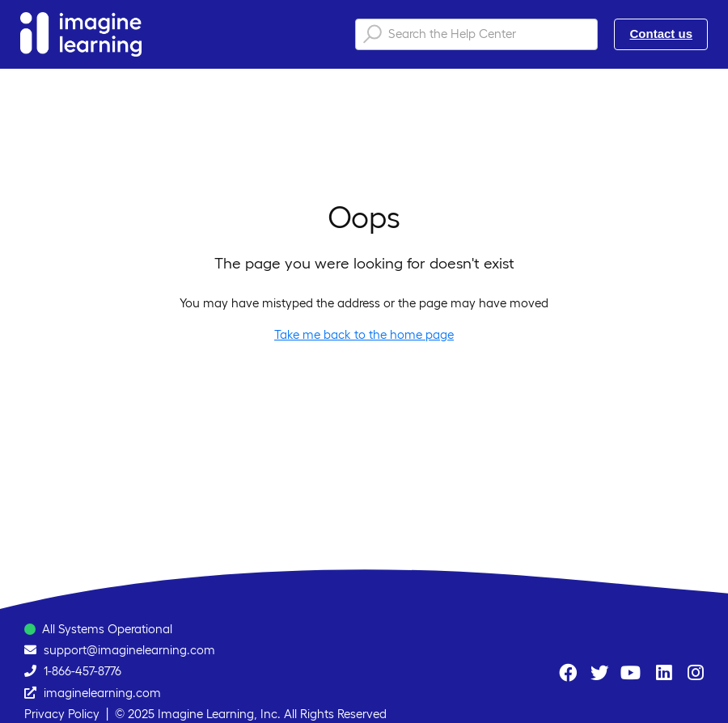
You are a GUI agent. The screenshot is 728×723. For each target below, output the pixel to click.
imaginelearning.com (102, 693)
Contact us (661, 34)
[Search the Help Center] (476, 34)
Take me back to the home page (364, 334)
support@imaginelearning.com (129, 650)
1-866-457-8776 (83, 671)
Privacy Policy (62, 714)
